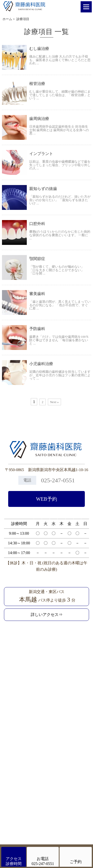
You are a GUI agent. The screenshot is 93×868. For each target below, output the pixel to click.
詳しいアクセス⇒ (47, 615)
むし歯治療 (39, 49)
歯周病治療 (39, 119)
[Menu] (86, 7)
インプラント (41, 154)
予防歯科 (37, 329)
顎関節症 (37, 259)
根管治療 (37, 84)
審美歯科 (37, 294)
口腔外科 (37, 224)
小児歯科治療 (41, 364)
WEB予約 (46, 499)
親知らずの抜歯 (43, 189)
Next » (54, 402)
